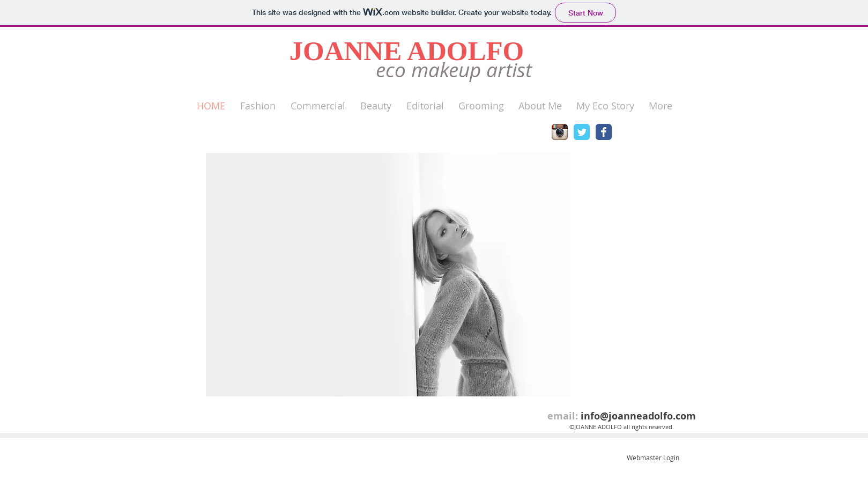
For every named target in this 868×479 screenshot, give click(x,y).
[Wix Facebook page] (604, 132)
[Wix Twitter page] (582, 132)
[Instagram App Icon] (560, 132)
